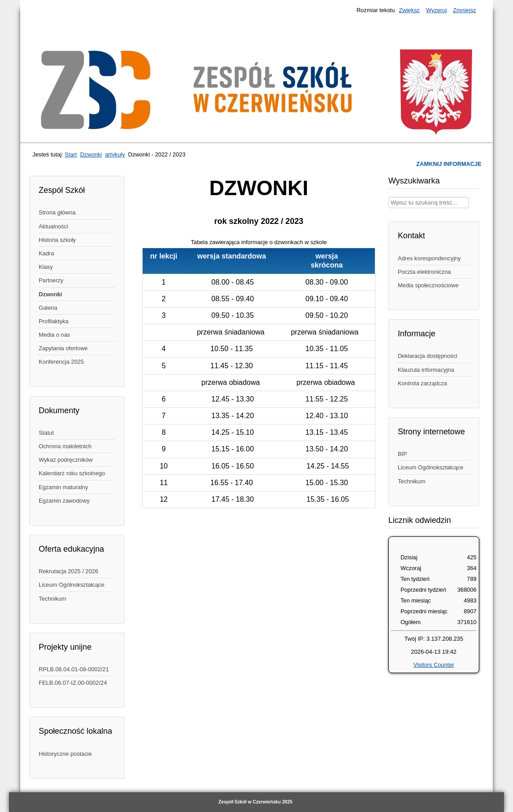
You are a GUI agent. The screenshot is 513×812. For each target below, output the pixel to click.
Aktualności (53, 226)
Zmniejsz (465, 10)
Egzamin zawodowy (64, 501)
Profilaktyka (54, 321)
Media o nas (54, 335)
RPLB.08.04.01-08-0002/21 (74, 669)
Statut (46, 433)
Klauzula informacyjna (426, 370)
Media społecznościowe (428, 285)
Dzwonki (91, 154)
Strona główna (57, 212)
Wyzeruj (436, 10)
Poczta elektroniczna (424, 272)
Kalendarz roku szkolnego (72, 473)
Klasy (46, 267)
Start (71, 154)
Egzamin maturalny (63, 487)
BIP (403, 454)
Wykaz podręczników (66, 460)
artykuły (115, 154)
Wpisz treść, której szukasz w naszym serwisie (389, 197)
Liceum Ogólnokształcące (72, 585)
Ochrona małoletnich (65, 446)
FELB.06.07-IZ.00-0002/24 (73, 683)
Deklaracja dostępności (427, 356)
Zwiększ (409, 10)
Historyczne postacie (65, 754)
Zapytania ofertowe (63, 348)
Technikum (52, 599)
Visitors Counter (434, 665)
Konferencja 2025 (61, 362)
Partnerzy (51, 280)
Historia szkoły (57, 240)
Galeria (48, 308)
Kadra (46, 253)
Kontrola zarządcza (423, 383)
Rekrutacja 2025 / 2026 (68, 571)
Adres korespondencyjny (429, 258)
